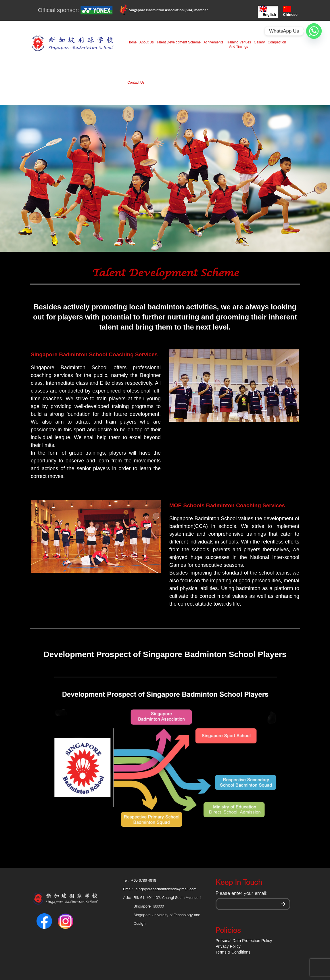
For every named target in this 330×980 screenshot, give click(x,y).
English (268, 11)
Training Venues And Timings (239, 44)
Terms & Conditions (233, 952)
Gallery (259, 42)
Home (132, 42)
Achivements (213, 42)
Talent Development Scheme (179, 42)
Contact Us (136, 83)
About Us (146, 42)
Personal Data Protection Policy (244, 941)
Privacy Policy (228, 946)
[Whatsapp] (314, 31)
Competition (277, 42)
